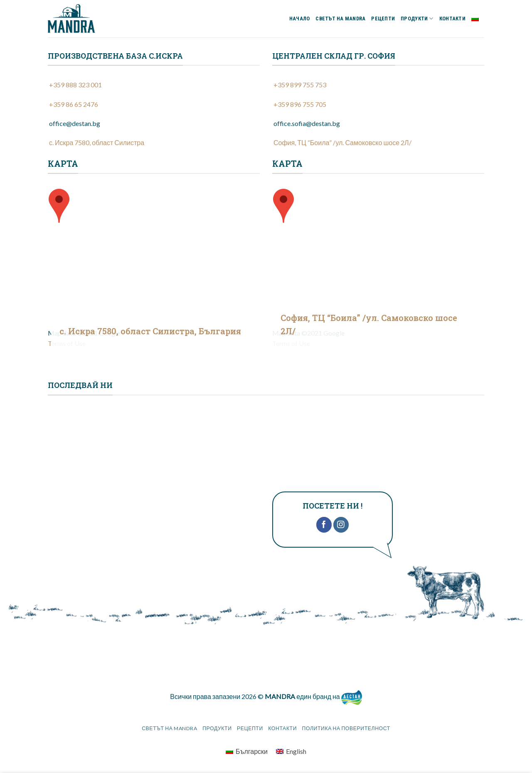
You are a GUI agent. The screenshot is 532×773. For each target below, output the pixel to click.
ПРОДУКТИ (417, 19)
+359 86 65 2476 (73, 104)
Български (478, 19)
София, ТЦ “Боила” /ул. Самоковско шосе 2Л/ (342, 142)
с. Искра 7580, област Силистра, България (150, 331)
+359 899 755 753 (299, 85)
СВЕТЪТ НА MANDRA (340, 19)
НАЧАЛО (300, 19)
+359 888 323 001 (75, 85)
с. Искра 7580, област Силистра (96, 142)
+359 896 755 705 (299, 104)
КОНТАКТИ (452, 19)
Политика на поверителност (346, 728)
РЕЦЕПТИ (383, 19)
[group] (154, 211)
